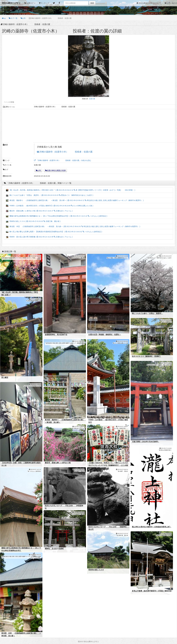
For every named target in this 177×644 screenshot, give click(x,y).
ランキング (45, 3)
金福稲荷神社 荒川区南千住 (56, 335)
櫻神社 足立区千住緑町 (54, 549)
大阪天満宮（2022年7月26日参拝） (146, 442)
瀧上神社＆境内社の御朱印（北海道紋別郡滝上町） (152, 527)
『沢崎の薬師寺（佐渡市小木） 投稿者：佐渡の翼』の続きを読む (63, 160)
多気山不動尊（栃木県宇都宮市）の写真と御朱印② (152, 591)
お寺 (39, 170)
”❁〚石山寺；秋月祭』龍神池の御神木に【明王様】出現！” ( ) (70, 190)
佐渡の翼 (92, 99)
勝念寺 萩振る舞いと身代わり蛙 (58, 463)
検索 (92, 3)
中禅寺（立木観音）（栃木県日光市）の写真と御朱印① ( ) (50, 206)
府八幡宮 (5, 377)
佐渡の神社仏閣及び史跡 (56, 170)
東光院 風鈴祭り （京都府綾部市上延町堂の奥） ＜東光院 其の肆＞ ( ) (75, 200)
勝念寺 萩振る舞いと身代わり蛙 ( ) (39, 211)
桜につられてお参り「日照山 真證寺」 (147, 313)
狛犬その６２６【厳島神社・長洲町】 (147, 356)
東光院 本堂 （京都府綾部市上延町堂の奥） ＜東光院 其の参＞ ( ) (73, 226)
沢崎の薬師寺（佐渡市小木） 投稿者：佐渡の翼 (66, 152)
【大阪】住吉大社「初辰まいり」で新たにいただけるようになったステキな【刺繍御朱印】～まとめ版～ (108, 465)
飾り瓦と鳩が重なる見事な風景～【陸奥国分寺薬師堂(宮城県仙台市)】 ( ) (54, 232)
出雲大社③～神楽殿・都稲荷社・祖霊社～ (105, 335)
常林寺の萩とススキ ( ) (33, 221)
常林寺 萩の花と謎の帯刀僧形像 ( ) (39, 237)
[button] (30, 3)
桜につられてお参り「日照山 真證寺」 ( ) (50, 195)
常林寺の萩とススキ (96, 570)
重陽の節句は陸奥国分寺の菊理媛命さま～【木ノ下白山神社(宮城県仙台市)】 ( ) (57, 216)
